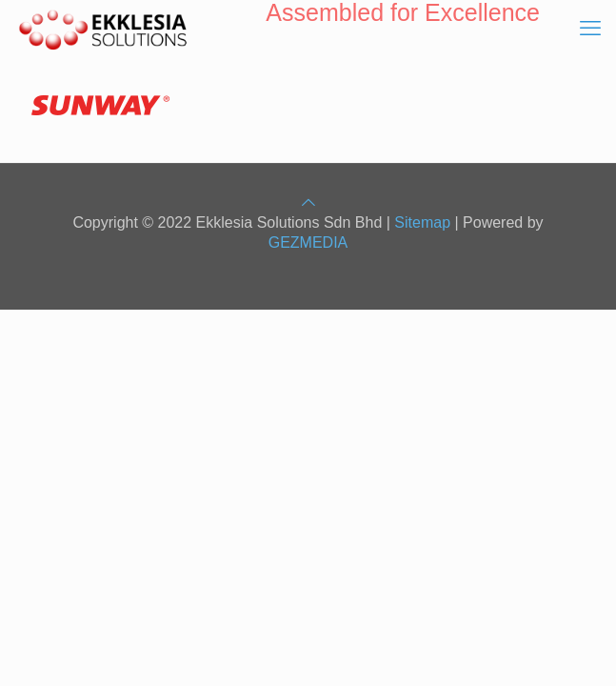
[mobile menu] (590, 29)
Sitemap (422, 222)
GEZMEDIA (308, 242)
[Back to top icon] (308, 202)
